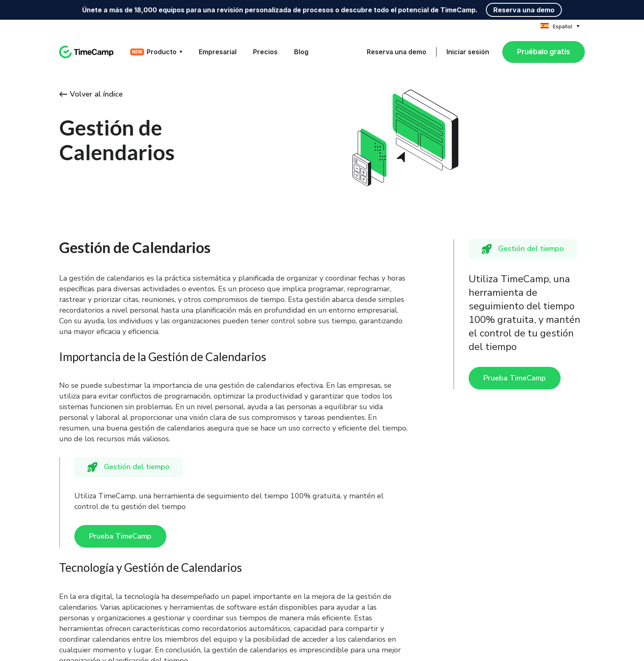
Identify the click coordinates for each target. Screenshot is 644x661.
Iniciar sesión (468, 52)
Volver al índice (91, 94)
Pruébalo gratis (544, 52)
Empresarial (218, 52)
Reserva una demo (524, 10)
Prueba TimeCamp (515, 378)
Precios (265, 52)
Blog (301, 52)
